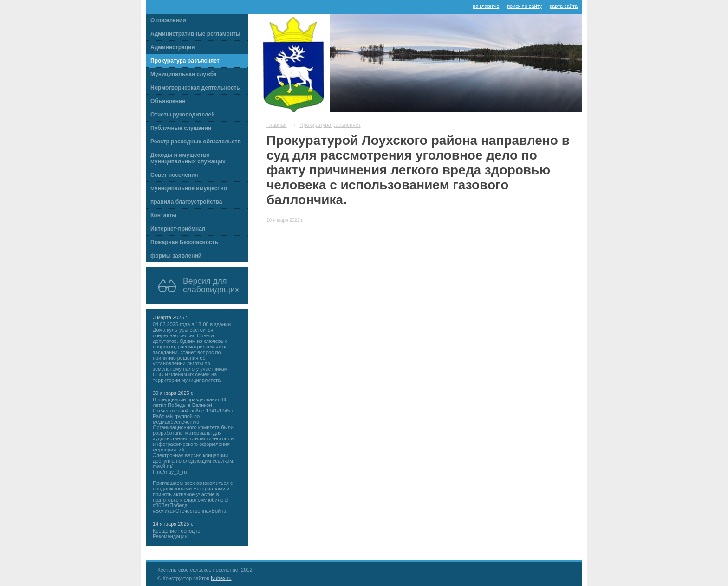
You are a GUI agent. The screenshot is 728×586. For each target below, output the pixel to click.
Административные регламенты (195, 34)
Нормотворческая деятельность (195, 88)
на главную (486, 6)
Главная (277, 125)
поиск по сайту (524, 6)
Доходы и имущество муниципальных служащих (188, 158)
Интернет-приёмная (178, 229)
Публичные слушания (181, 128)
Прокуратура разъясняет (185, 61)
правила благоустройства (186, 202)
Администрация (172, 47)
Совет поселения (174, 175)
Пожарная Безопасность (184, 242)
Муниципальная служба (184, 74)
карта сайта (564, 6)
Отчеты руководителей (183, 115)
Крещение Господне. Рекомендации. (177, 534)
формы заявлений (176, 256)
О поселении (168, 20)
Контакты (164, 215)
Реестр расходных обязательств (196, 142)
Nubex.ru (221, 578)
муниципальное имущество (189, 188)
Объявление (168, 101)
